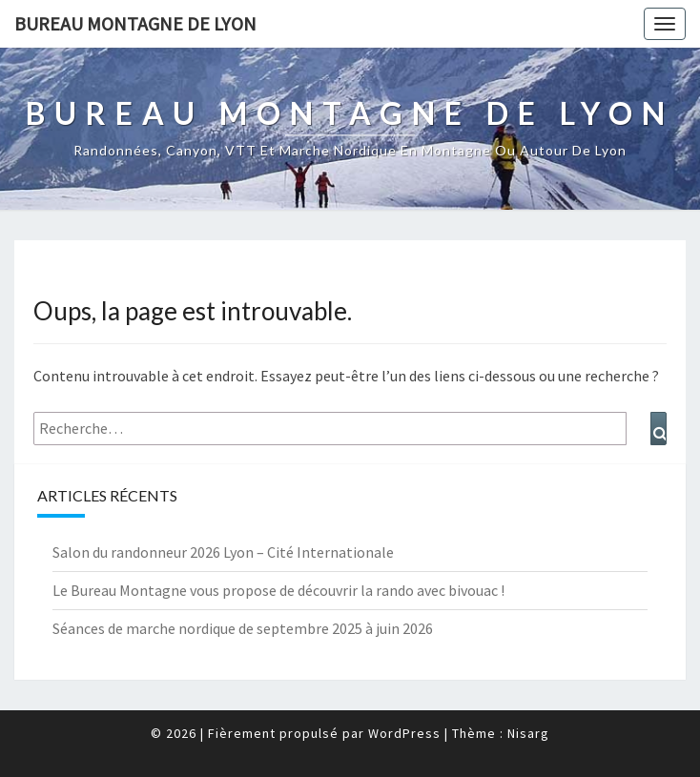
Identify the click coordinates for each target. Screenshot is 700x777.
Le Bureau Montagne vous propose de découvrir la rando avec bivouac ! (278, 590)
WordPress (404, 733)
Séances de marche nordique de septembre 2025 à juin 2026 (243, 628)
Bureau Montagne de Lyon (135, 23)
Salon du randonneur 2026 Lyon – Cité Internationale (223, 552)
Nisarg (528, 733)
